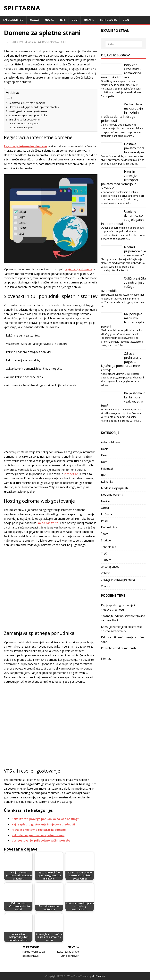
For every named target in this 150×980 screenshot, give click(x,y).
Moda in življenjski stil (115, 488)
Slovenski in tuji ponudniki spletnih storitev (34, 107)
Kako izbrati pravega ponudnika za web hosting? (45, 819)
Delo (126, 20)
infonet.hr (71, 474)
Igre (63, 20)
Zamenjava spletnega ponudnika (28, 115)
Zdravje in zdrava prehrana (118, 580)
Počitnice (107, 514)
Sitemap (106, 658)
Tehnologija (108, 20)
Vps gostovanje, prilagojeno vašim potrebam (42, 840)
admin (32, 42)
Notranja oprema (112, 495)
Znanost (106, 586)
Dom (75, 20)
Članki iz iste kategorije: (27, 124)
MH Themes (98, 976)
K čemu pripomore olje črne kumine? (135, 251)
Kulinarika (107, 482)
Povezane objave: (24, 127)
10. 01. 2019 (16, 42)
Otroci (105, 508)
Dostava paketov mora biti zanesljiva (134, 148)
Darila (105, 449)
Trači (104, 553)
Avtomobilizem (110, 442)
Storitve (106, 540)
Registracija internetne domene (27, 103)
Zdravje (89, 20)
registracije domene (78, 269)
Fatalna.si (107, 468)
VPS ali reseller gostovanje (24, 120)
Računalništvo (13, 20)
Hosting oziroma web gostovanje (28, 111)
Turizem (106, 560)
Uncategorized (110, 567)
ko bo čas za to (48, 523)
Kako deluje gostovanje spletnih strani (38, 835)
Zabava (34, 20)
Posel (104, 521)
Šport (104, 534)
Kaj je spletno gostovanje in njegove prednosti (43, 824)
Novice (50, 20)
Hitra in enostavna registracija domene (39, 830)
